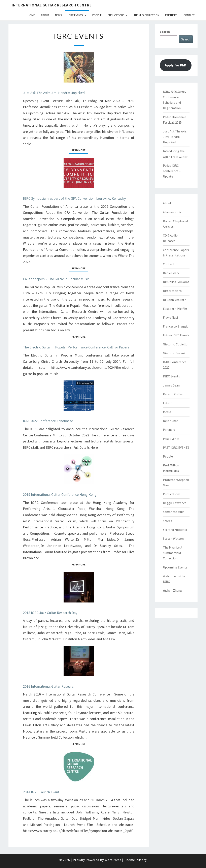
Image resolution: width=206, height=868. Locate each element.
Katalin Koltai (173, 394)
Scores (167, 521)
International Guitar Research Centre (51, 5)
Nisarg (142, 860)
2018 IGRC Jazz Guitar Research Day (50, 613)
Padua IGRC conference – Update (172, 171)
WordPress (113, 860)
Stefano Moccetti (175, 530)
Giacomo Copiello (175, 344)
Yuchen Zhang (172, 590)
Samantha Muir (173, 512)
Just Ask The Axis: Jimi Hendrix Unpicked (54, 93)
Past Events (171, 439)
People (97, 15)
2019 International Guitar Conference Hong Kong (60, 494)
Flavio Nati (170, 317)
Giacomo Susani (174, 353)
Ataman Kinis (172, 212)
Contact (189, 15)
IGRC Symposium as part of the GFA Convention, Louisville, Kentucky (75, 198)
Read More (80, 150)
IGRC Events (75, 15)
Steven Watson (173, 538)
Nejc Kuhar (170, 421)
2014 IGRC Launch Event (41, 792)
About (45, 15)
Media (167, 412)
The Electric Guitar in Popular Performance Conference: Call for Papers (76, 347)
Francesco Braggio (176, 326)
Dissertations (172, 291)
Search (165, 32)
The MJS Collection (146, 15)
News (59, 15)
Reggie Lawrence (175, 503)
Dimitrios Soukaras (176, 282)
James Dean (171, 385)
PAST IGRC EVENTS (176, 447)
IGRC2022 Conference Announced (48, 421)
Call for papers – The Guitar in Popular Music (56, 279)
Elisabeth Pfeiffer (175, 309)
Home (31, 15)
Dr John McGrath (175, 300)
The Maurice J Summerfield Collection (172, 553)
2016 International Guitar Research (49, 686)
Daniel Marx (171, 273)
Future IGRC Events (176, 335)
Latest (167, 403)
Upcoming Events (175, 567)
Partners (171, 15)
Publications (116, 15)
